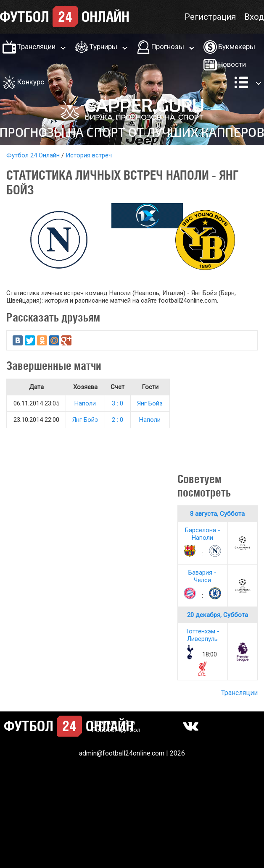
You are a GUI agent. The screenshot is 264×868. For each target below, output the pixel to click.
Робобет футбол (116, 730)
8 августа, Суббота (217, 514)
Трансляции (36, 47)
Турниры (103, 47)
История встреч (89, 155)
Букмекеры (237, 47)
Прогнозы (168, 47)
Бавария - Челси (202, 576)
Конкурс (31, 82)
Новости (232, 64)
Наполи (85, 403)
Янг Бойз (150, 403)
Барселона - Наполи (203, 534)
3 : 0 (117, 403)
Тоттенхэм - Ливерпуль (202, 635)
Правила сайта (114, 722)
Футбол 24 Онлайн (33, 155)
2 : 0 (117, 420)
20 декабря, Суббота (218, 615)
